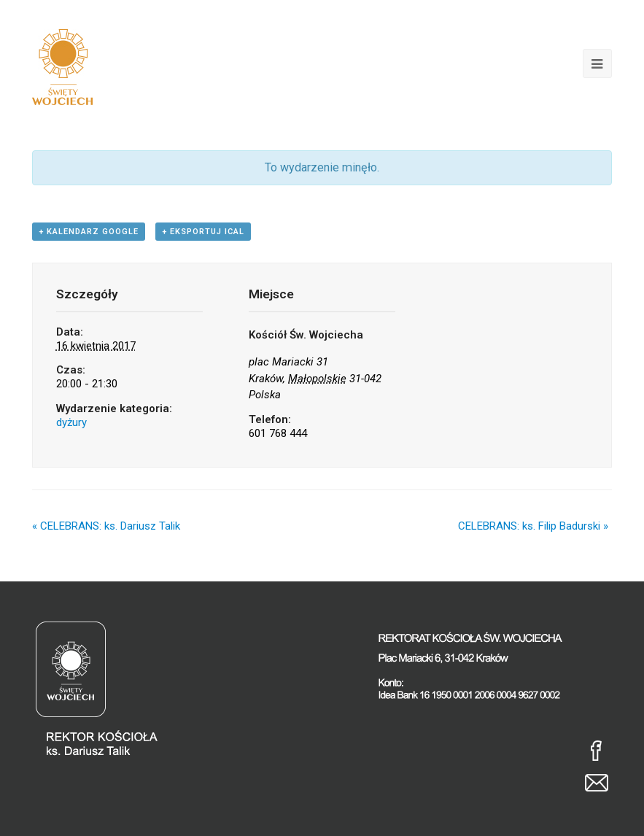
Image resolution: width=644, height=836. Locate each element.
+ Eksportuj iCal (203, 232)
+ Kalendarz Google (89, 232)
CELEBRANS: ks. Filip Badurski (533, 526)
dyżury (71, 422)
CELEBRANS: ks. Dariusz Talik (106, 526)
